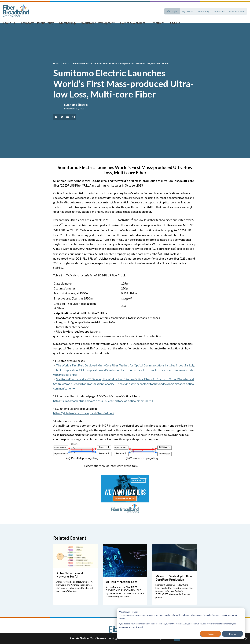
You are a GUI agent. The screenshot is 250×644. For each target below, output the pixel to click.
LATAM (171, 24)
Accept (211, 634)
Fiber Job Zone (237, 11)
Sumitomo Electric (76, 111)
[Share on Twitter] (62, 123)
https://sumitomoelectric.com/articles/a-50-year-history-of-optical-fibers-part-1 (103, 407)
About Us (11, 24)
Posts (66, 70)
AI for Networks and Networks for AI (70, 581)
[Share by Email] (73, 123)
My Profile (186, 11)
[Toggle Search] (243, 24)
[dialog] (181, 624)
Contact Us (218, 11)
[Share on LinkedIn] (68, 123)
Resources (154, 24)
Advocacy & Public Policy (38, 24)
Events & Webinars (130, 24)
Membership (67, 24)
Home (56, 70)
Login (173, 11)
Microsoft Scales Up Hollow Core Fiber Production (174, 584)
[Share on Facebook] (56, 123)
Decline (233, 634)
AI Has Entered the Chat (122, 588)
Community (202, 11)
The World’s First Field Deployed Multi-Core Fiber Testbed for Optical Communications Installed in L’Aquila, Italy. (126, 372)
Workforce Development (97, 24)
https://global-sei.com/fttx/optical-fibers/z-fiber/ (84, 419)
